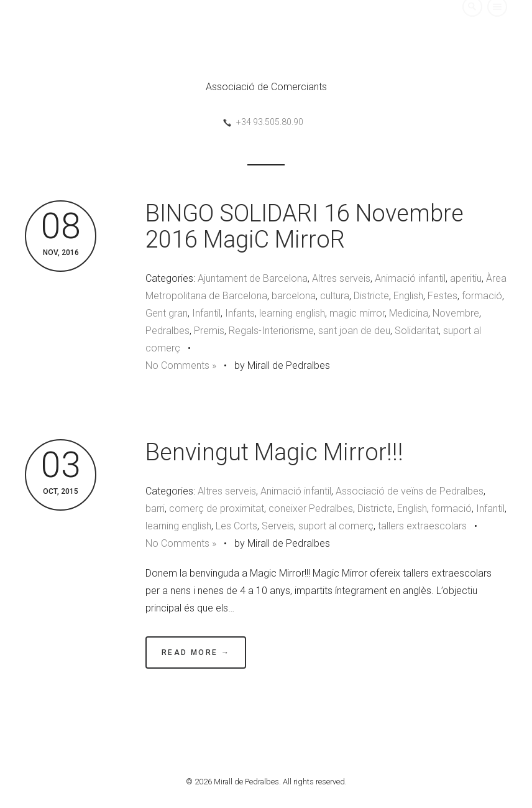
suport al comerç (336, 526)
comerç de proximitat (217, 508)
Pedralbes (167, 331)
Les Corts (236, 526)
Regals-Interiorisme (271, 331)
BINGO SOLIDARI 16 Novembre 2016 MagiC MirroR (305, 226)
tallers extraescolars (422, 526)
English (408, 296)
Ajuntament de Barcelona (253, 278)
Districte (371, 296)
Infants (240, 313)
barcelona (294, 296)
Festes (443, 296)
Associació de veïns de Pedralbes (410, 491)
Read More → (196, 652)
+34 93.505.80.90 (270, 122)
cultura (335, 296)
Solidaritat (417, 331)
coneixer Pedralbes (311, 508)
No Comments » (181, 365)
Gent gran (167, 313)
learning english (292, 313)
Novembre (456, 313)
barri (155, 508)
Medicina (409, 313)
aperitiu (466, 278)
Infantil (206, 313)
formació (482, 296)
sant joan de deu (354, 331)
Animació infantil (410, 278)
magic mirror (357, 313)
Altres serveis (341, 278)
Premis (209, 331)
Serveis (278, 526)
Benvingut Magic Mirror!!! (274, 452)
